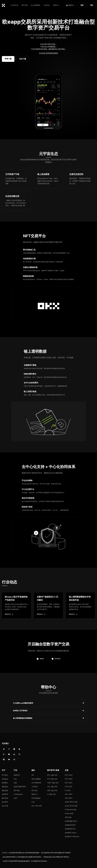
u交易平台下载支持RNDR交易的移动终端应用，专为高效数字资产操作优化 (25, 861)
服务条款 (5, 787)
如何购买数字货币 (71, 821)
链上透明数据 (36, 5)
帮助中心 (56, 5)
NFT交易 (25, 5)
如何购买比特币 (70, 825)
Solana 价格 (69, 813)
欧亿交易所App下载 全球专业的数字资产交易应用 (56, 853)
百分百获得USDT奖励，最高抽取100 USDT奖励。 (49, 49)
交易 (15, 783)
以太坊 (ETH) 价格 (71, 806)
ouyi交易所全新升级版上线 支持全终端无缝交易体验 (24, 853)
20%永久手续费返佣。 (49, 47)
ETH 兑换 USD (52, 779)
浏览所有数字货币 (20, 787)
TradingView (18, 794)
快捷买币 (17, 775)
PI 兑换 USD (51, 794)
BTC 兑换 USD (52, 775)
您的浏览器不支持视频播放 (48, 102)
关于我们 (5, 775)
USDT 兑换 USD (53, 783)
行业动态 (47, 5)
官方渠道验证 (36, 798)
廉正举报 (5, 798)
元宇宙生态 (14, 5)
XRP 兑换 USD (52, 790)
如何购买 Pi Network (72, 837)
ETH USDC (69, 779)
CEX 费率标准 (36, 783)
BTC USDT (69, 783)
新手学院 (17, 790)
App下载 (5, 806)
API (33, 775)
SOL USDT (69, 794)
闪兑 (15, 779)
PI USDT (68, 790)
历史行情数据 (36, 779)
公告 (33, 802)
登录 (82, 5)
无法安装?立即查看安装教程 (48, 53)
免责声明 (5, 794)
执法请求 (5, 802)
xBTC (16, 798)
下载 (91, 5)
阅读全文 (9, 614)
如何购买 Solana (71, 833)
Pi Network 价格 (71, 810)
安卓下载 (23, 59)
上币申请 (34, 787)
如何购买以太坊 (70, 829)
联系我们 (5, 783)
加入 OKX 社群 (37, 806)
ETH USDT (69, 787)
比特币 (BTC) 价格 (71, 802)
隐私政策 (5, 790)
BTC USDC (69, 775)
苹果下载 (8, 59)
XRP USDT (69, 798)
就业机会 (5, 779)
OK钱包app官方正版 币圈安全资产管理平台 (56, 857)
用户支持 (34, 790)
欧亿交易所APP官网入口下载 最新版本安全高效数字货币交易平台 (22, 857)
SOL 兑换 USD (52, 787)
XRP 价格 (68, 817)
